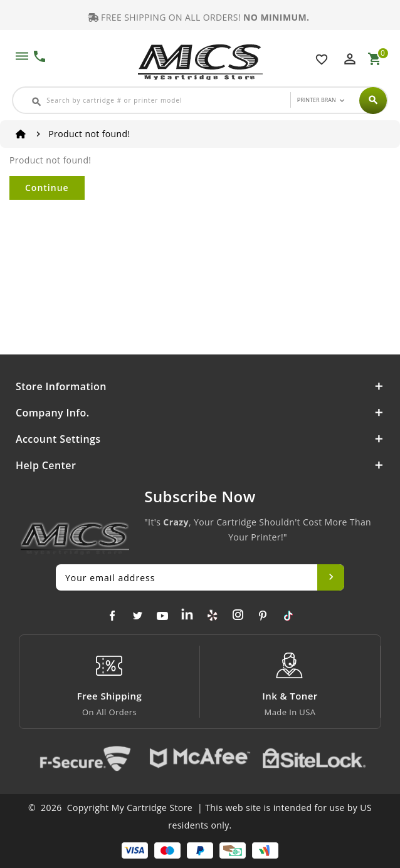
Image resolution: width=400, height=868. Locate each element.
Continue (47, 188)
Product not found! (89, 134)
